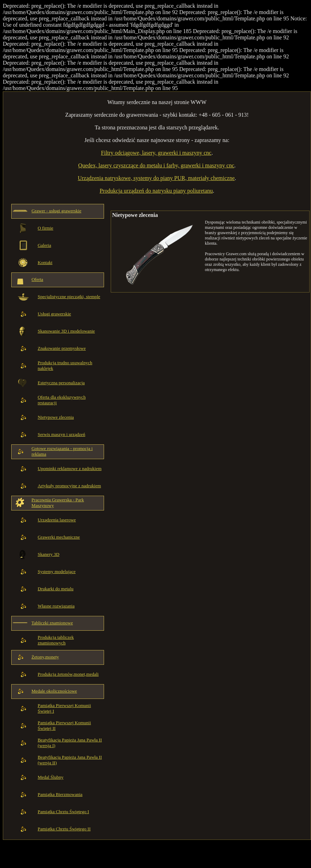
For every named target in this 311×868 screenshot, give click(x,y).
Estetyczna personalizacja (61, 383)
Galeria (44, 245)
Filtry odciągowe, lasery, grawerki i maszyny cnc (156, 153)
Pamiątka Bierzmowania (60, 794)
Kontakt (45, 262)
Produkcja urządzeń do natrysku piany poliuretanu (156, 191)
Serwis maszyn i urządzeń (61, 434)
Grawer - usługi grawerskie (57, 211)
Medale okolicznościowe (54, 691)
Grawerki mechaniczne (59, 537)
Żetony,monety (45, 657)
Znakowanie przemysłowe (62, 348)
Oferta (37, 279)
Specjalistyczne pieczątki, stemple (69, 297)
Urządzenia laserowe (57, 520)
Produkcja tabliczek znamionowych (56, 640)
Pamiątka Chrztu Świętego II (64, 829)
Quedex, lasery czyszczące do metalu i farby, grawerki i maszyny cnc (156, 165)
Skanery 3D (48, 554)
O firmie (45, 228)
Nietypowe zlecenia (56, 417)
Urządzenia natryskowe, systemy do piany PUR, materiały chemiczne (156, 178)
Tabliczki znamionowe (52, 623)
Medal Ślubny (50, 777)
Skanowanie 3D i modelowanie (66, 331)
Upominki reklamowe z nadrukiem (70, 468)
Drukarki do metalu (56, 589)
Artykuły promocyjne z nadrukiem (69, 486)
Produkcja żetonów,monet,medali (68, 674)
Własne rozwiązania (56, 606)
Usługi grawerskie (54, 314)
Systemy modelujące (57, 571)
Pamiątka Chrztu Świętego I (63, 812)
